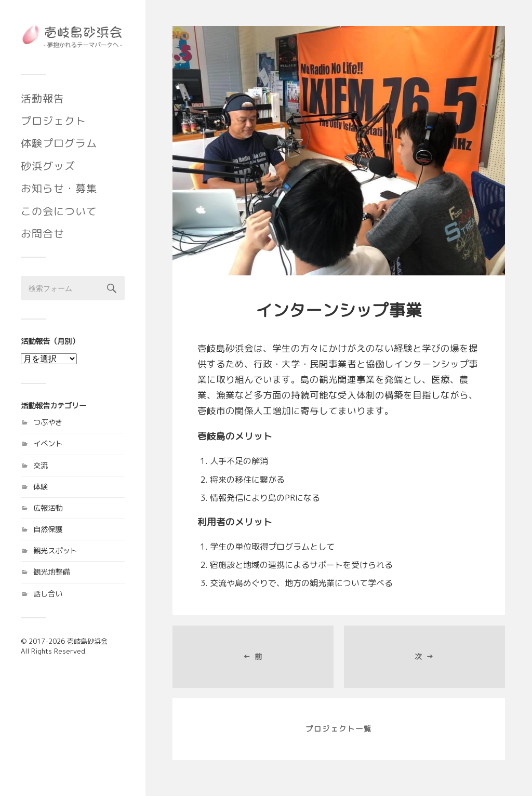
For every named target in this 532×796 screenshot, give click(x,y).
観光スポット (55, 551)
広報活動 (48, 508)
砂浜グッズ (48, 166)
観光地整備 (51, 572)
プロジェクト (54, 121)
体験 (41, 487)
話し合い (48, 594)
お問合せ (43, 233)
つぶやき (48, 422)
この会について (59, 211)
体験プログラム (59, 143)
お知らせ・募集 (59, 188)
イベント (48, 444)
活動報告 (43, 98)
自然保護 (48, 529)
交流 (41, 466)
